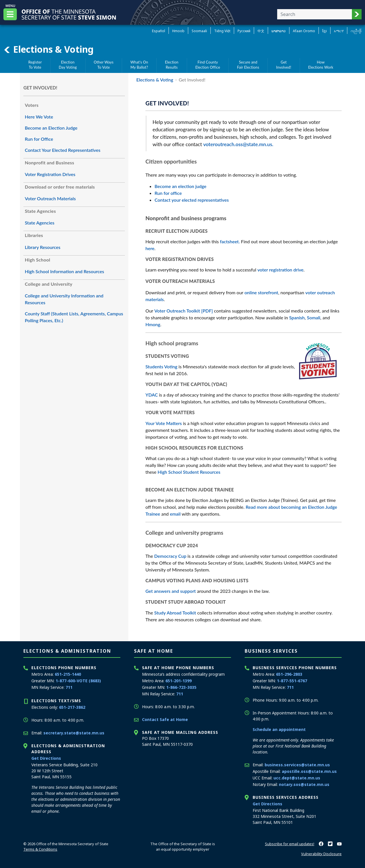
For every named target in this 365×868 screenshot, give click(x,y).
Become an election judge (181, 186)
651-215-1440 (68, 674)
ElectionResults (172, 65)
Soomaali (199, 31)
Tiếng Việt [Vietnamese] (222, 31)
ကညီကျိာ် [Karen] (356, 31)
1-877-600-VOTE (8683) (78, 681)
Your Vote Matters (164, 423)
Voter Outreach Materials (50, 198)
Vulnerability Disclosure (321, 854)
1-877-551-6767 (292, 681)
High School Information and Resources (64, 271)
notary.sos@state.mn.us (304, 784)
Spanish (297, 317)
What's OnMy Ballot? (139, 65)
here (150, 248)
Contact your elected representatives (192, 200)
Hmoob (178, 31)
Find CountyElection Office (208, 65)
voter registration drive (281, 270)
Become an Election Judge (51, 128)
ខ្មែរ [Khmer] (325, 31)
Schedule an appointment (279, 729)
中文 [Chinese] (261, 31)
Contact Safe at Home (165, 719)
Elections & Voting (48, 49)
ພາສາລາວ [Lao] (279, 31)
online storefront (261, 292)
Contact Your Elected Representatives (63, 150)
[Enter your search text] (315, 14)
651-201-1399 (179, 681)
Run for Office (39, 139)
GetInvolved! (284, 65)
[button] (357, 14)
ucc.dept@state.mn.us (297, 778)
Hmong (153, 324)
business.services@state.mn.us (297, 765)
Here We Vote (39, 117)
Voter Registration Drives (50, 174)
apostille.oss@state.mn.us (309, 771)
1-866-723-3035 (181, 687)
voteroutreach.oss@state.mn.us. (238, 144)
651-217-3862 (72, 707)
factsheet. (230, 241)
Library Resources (43, 247)
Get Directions (46, 758)
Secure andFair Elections (248, 65)
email (175, 514)
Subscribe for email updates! (290, 844)
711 (69, 687)
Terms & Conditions (40, 849)
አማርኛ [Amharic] (339, 31)
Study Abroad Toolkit (175, 613)
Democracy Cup (170, 556)
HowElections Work (321, 65)
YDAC (152, 395)
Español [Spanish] (159, 31)
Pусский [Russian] (244, 31)
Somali (314, 317)
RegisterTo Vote (35, 65)
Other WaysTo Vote (104, 65)
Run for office (168, 193)
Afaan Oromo (304, 31)
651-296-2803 (289, 674)
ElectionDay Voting (68, 65)
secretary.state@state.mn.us (74, 733)
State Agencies (40, 223)
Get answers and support (171, 591)
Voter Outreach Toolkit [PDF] (183, 311)
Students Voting (161, 366)
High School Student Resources (189, 472)
